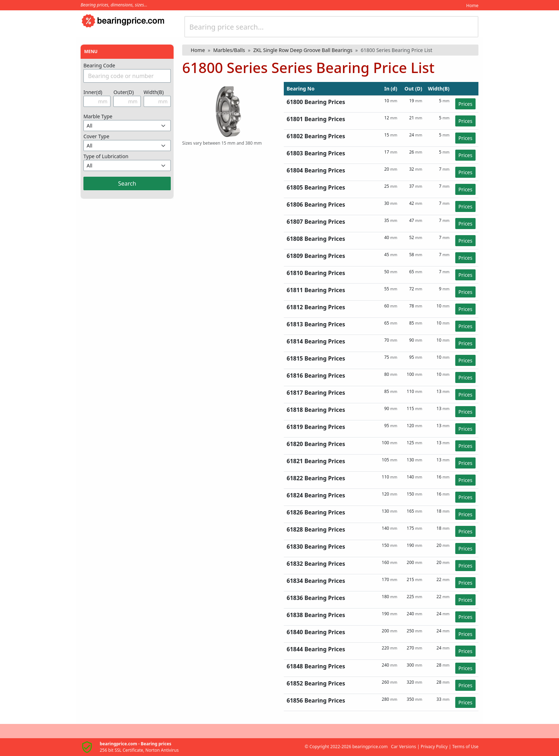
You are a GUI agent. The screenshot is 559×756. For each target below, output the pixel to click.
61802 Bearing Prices (316, 136)
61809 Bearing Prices (316, 256)
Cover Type (96, 136)
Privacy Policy (434, 747)
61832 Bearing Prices (316, 564)
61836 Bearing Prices (316, 598)
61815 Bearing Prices (316, 358)
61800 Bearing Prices (316, 102)
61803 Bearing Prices (316, 153)
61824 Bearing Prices (316, 495)
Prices (465, 104)
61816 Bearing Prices (316, 376)
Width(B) (154, 92)
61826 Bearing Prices (316, 512)
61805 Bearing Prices (316, 187)
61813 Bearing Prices (316, 324)
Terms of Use (465, 747)
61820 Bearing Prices (316, 444)
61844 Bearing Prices (316, 649)
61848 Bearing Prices (316, 666)
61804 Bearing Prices (316, 170)
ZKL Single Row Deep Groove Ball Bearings (303, 50)
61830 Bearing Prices (316, 547)
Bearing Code (99, 65)
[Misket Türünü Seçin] (127, 126)
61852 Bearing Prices (316, 683)
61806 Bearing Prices (316, 204)
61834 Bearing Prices (316, 581)
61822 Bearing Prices (316, 478)
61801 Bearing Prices (316, 119)
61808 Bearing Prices (316, 239)
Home (472, 6)
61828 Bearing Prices (316, 529)
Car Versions (404, 747)
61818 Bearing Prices (316, 410)
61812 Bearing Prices (316, 307)
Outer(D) (124, 92)
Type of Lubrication (106, 156)
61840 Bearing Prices (316, 632)
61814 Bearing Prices (316, 341)
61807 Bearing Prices (316, 222)
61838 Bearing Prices (316, 615)
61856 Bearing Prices (316, 700)
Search (127, 183)
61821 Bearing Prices (316, 461)
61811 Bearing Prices (316, 290)
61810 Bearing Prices (316, 273)
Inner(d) (93, 92)
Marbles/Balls (229, 50)
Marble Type (98, 116)
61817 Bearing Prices (316, 393)
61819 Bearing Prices (316, 427)
